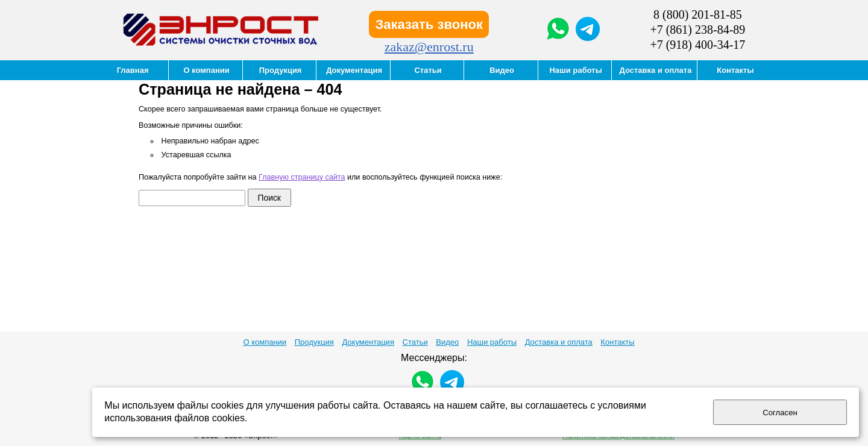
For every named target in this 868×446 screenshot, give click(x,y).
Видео (447, 342)
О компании (265, 342)
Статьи (415, 342)
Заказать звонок (429, 24)
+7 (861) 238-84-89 (697, 30)
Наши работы (492, 342)
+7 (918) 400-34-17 (697, 45)
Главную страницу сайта (302, 177)
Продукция (314, 342)
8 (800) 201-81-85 (698, 14)
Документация (368, 342)
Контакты (617, 342)
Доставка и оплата (559, 342)
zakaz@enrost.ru (429, 47)
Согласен (780, 413)
